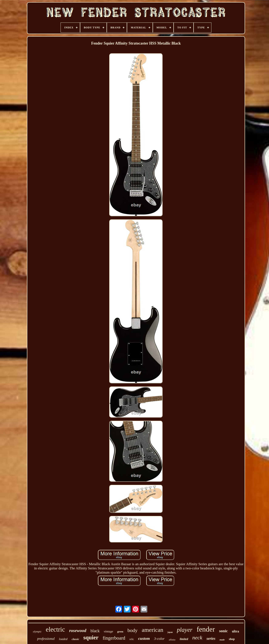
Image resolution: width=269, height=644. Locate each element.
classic (75, 639)
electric (55, 629)
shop (232, 639)
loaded (63, 639)
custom (144, 638)
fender (206, 629)
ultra (236, 631)
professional (46, 639)
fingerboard (114, 638)
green (120, 632)
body (133, 630)
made (222, 640)
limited (184, 639)
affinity (172, 640)
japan (170, 632)
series (211, 639)
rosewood (78, 631)
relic (132, 639)
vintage (108, 631)
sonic (223, 631)
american (153, 630)
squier (91, 637)
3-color (159, 639)
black (95, 631)
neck (197, 638)
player (185, 630)
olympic (37, 631)
